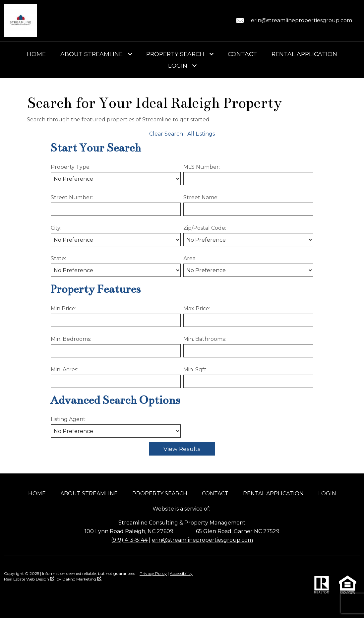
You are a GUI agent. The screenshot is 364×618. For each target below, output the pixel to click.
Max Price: (197, 309)
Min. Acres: (64, 370)
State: (58, 258)
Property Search (160, 494)
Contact (242, 54)
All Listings (201, 134)
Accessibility (181, 573)
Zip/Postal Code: (205, 228)
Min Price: (63, 309)
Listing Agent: (69, 419)
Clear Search (166, 134)
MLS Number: (202, 167)
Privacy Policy (153, 573)
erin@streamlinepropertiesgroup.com (202, 540)
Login (327, 494)
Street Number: (72, 197)
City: (56, 228)
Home (36, 54)
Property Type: (71, 167)
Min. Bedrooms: (71, 339)
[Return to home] (21, 21)
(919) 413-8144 (129, 540)
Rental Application (304, 54)
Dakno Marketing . (82, 579)
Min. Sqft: (195, 370)
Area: (190, 258)
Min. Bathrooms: (205, 339)
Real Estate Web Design (29, 579)
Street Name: (201, 197)
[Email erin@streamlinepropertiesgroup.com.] (293, 21)
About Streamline (89, 494)
